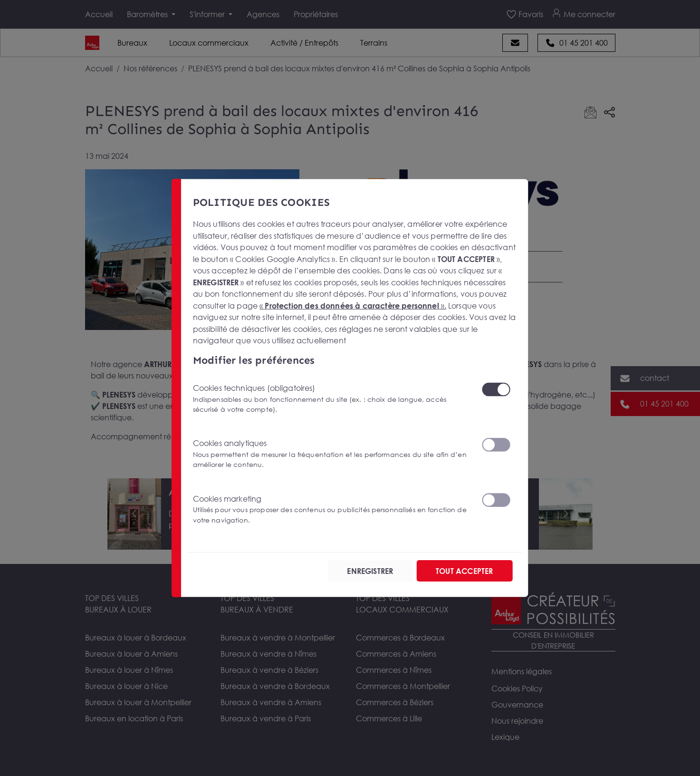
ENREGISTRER (370, 571)
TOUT (464, 571)
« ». (353, 305)
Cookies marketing (331, 509)
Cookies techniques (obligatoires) (331, 399)
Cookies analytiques (331, 454)
